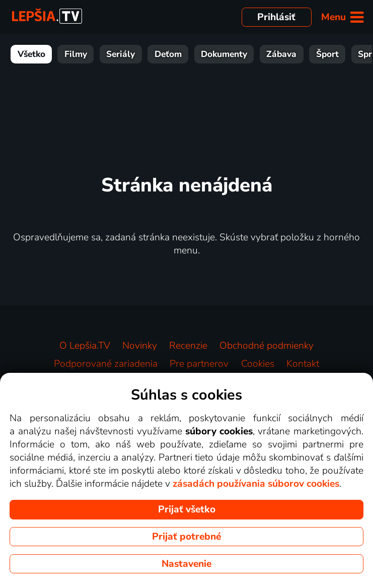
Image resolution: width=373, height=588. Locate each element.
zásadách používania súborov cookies (256, 484)
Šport (327, 54)
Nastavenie (186, 564)
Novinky (140, 346)
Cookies (258, 364)
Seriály (121, 54)
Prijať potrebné (186, 537)
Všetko (31, 54)
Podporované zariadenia (106, 364)
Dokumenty (224, 54)
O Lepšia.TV (85, 346)
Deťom (168, 54)
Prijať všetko (187, 509)
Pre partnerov (199, 364)
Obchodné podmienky (267, 346)
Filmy (76, 54)
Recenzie (188, 346)
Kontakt (303, 364)
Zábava (281, 54)
